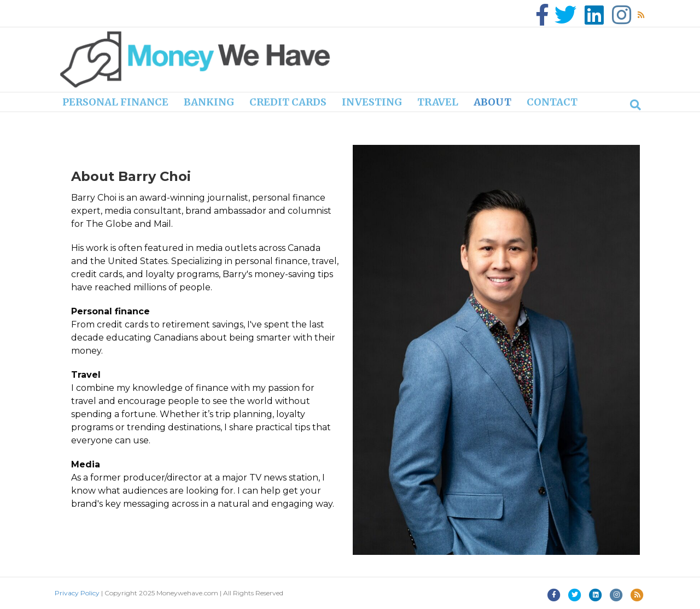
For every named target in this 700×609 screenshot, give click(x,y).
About (492, 102)
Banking (209, 102)
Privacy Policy (77, 593)
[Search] (635, 105)
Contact (552, 102)
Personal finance (115, 102)
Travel (438, 102)
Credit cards (288, 102)
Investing (372, 102)
